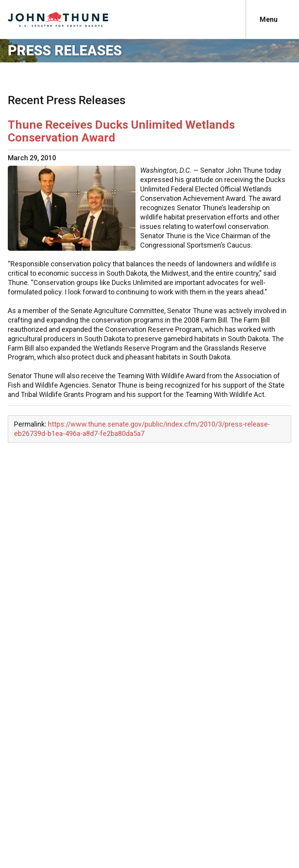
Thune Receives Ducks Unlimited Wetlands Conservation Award (121, 131)
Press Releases (65, 51)
